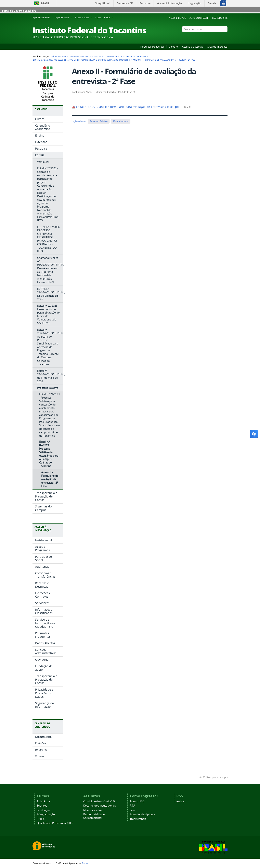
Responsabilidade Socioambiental (94, 816)
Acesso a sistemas (192, 47)
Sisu (132, 810)
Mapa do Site (220, 18)
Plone (85, 863)
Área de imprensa (217, 47)
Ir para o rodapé (104, 17)
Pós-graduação (46, 814)
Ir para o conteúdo (43, 17)
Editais (120, 56)
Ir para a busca (84, 17)
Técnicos (42, 806)
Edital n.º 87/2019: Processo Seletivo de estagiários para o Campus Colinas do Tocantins (82, 60)
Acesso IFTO (137, 801)
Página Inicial (59, 56)
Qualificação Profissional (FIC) (55, 823)
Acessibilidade (177, 18)
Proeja (41, 819)
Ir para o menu (64, 17)
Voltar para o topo (215, 777)
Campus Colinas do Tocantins (85, 56)
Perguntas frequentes (152, 47)
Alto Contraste (199, 18)
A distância (43, 801)
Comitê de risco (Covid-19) (99, 801)
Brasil (45, 3)
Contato (173, 47)
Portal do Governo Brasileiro (19, 11)
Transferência (138, 819)
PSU (132, 806)
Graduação (43, 810)
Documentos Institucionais (100, 806)
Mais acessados (93, 810)
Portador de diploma (142, 814)
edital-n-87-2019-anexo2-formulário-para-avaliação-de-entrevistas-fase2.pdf (126, 107)
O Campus (109, 56)
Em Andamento (121, 121)
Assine (180, 801)
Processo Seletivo (136, 56)
